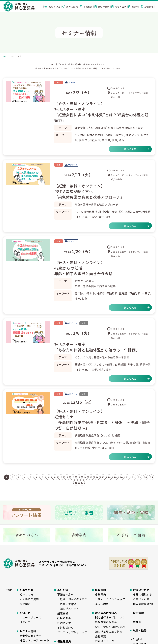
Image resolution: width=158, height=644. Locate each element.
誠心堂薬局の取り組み (109, 632)
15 (91, 477)
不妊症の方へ (65, 594)
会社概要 (101, 636)
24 (145, 477)
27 (82, 483)
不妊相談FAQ (65, 627)
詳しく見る (130, 149)
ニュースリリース (30, 617)
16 (97, 477)
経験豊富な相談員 (106, 622)
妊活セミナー (65, 623)
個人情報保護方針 (144, 604)
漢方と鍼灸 (70, 7)
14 (85, 477)
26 (76, 483)
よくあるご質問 (29, 599)
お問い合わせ (141, 599)
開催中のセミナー (31, 636)
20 (121, 477)
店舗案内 (101, 594)
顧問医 (137, 622)
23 (139, 477)
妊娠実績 (63, 613)
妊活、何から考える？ (72, 599)
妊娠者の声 (64, 618)
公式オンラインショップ (110, 599)
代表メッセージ (105, 641)
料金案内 (25, 604)
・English (136, 639)
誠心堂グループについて (110, 617)
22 (133, 477)
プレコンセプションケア (72, 632)
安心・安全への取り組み (110, 627)
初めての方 (52, 7)
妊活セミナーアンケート (35, 640)
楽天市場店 (102, 604)
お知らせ (25, 613)
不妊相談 (86, 7)
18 (109, 477)
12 (73, 477)
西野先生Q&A (67, 604)
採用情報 (138, 613)
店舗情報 (147, 7)
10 (61, 477)
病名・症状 (119, 7)
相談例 (134, 7)
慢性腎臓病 (102, 7)
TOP (5, 56)
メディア (25, 622)
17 (103, 477)
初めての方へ (28, 594)
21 (127, 477)
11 (67, 477)
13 (79, 477)
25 (151, 477)
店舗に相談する (143, 594)
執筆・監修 (140, 630)
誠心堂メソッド (68, 609)
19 (115, 477)
